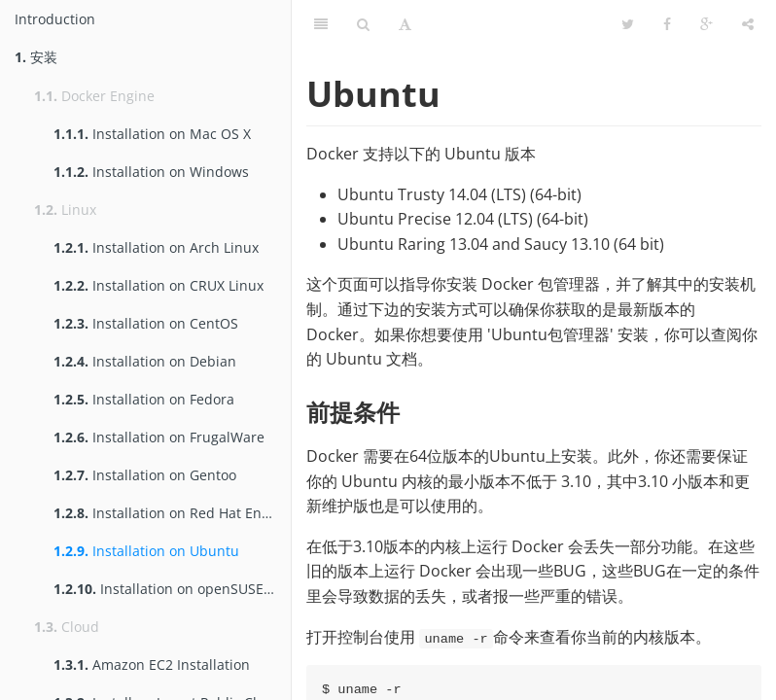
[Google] (706, 24)
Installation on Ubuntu (146, 551)
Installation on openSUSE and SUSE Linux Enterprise (172, 589)
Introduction (55, 19)
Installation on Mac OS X (152, 134)
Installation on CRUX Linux (159, 285)
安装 (36, 57)
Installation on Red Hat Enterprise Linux (172, 513)
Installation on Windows (151, 172)
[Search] (363, 24)
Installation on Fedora (144, 399)
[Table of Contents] (321, 24)
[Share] (748, 24)
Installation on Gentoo (145, 475)
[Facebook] (667, 24)
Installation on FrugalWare (159, 437)
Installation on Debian (145, 361)
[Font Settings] (405, 24)
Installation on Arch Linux (156, 247)
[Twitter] (628, 24)
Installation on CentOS (146, 323)
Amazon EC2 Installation (152, 665)
